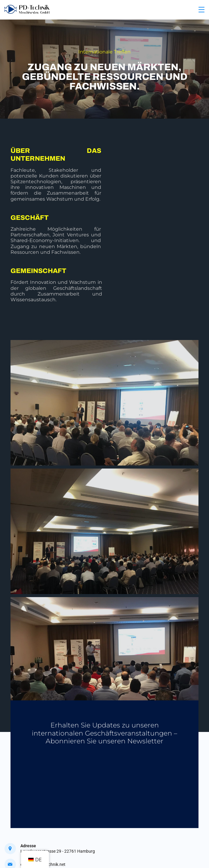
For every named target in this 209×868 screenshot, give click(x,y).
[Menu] (201, 10)
